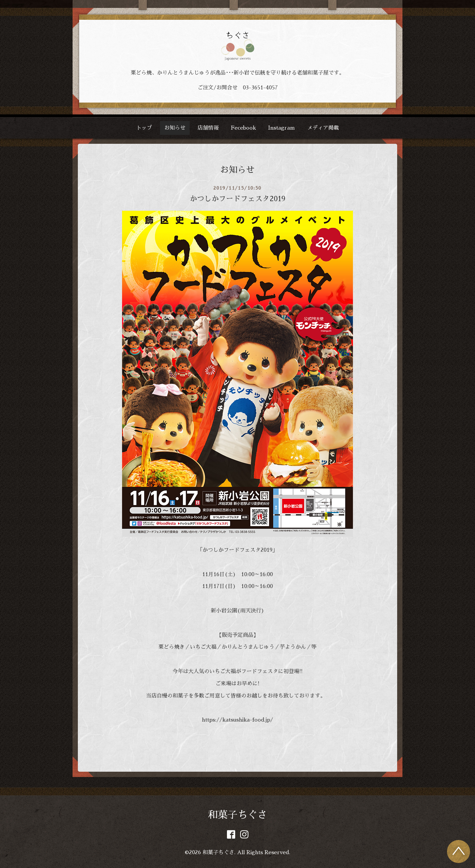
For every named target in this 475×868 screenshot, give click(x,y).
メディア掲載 (323, 128)
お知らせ (175, 128)
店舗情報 (208, 128)
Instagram (282, 128)
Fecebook (243, 128)
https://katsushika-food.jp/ (237, 720)
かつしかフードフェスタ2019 (237, 199)
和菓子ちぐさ (237, 815)
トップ (144, 128)
